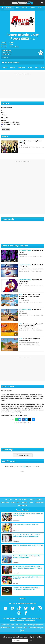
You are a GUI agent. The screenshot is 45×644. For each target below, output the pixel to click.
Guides (30, 68)
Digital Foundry (39, 625)
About (10, 500)
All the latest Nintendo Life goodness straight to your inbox (22, 637)
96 (16, 290)
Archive (31, 503)
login (24, 466)
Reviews (13, 68)
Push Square (10, 625)
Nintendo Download (36, 271)
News (37, 68)
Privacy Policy (5, 503)
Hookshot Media (11, 619)
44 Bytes (39, 619)
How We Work (23, 500)
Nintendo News (6, 628)
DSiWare (42, 256)
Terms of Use (15, 503)
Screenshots (22, 68)
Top (5, 500)
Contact (39, 500)
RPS (23, 631)
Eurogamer (19, 628)
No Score (5, 58)
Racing (4, 115)
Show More (23, 598)
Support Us (32, 500)
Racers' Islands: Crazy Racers (23, 37)
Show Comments (23, 455)
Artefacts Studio (14, 47)
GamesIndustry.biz (34, 628)
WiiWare (12, 42)
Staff (15, 500)
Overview (5, 68)
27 (16, 261)
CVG (43, 628)
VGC (26, 628)
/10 (11, 53)
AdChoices (13, 620)
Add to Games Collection (11, 63)
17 (16, 152)
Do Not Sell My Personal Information (26, 620)
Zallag (11, 45)
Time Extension (28, 625)
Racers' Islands (6, 129)
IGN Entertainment (26, 619)
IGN (13, 628)
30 (16, 275)
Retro (43, 147)
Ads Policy (24, 503)
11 (16, 349)
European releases (34, 256)
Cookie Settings (39, 503)
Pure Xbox (19, 625)
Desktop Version (23, 506)
